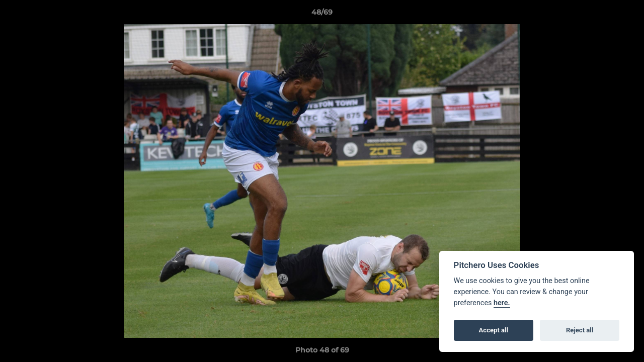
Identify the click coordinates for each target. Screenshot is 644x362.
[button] (626, 15)
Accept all (494, 330)
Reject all (580, 330)
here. (502, 303)
